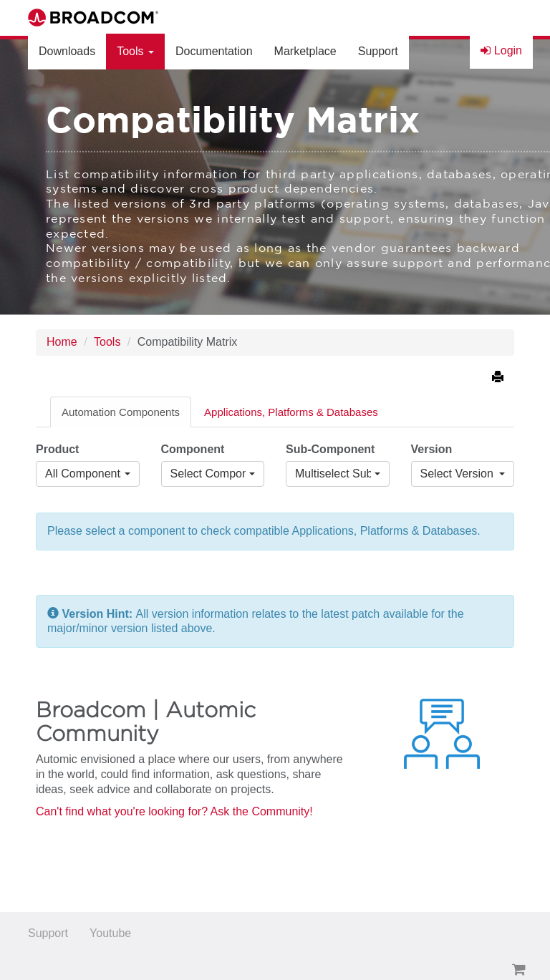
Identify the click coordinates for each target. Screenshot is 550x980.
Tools (107, 342)
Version (432, 449)
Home (62, 342)
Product (57, 449)
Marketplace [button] (305, 51)
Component (193, 449)
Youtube (110, 933)
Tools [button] (135, 51)
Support (48, 933)
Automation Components (121, 412)
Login (501, 50)
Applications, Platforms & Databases (291, 412)
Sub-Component (330, 449)
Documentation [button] (214, 51)
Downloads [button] (67, 51)
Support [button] (378, 51)
